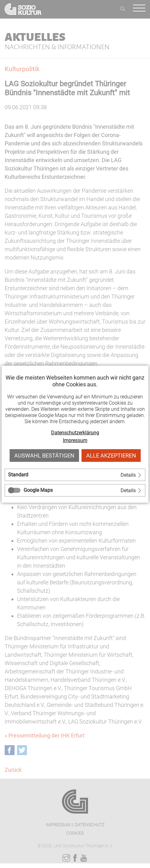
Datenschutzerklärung (75, 433)
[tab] (75, 475)
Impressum (75, 440)
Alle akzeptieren (111, 455)
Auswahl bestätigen (44, 455)
